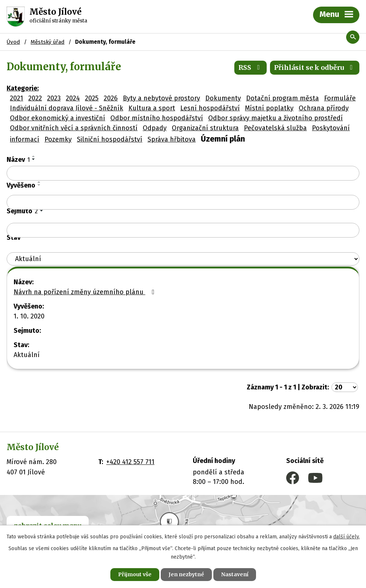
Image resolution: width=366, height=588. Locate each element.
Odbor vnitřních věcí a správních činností (74, 128)
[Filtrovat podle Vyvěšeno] (183, 202)
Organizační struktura (205, 128)
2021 (17, 98)
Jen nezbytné (186, 574)
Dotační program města (283, 98)
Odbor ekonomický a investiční (58, 118)
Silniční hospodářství (110, 139)
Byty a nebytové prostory (161, 98)
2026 (111, 98)
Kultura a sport (152, 108)
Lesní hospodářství (210, 108)
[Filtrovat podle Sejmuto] (183, 230)
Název (18, 160)
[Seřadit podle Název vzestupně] (34, 156)
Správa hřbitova (172, 139)
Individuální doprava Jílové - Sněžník (67, 108)
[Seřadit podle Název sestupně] (34, 159)
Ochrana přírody (324, 108)
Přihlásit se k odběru (315, 67)
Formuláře (340, 98)
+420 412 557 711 (130, 462)
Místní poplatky (269, 108)
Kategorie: (23, 88)
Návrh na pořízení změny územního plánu (85, 292)
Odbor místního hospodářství (157, 118)
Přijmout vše (135, 574)
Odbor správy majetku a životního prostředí (276, 118)
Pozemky (58, 139)
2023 (54, 98)
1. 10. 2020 (29, 316)
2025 (92, 98)
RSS (251, 67)
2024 (73, 98)
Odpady (155, 128)
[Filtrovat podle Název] (183, 173)
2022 (35, 98)
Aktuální (27, 355)
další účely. (347, 537)
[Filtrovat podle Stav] (183, 259)
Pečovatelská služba (275, 128)
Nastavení (235, 574)
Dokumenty (223, 98)
